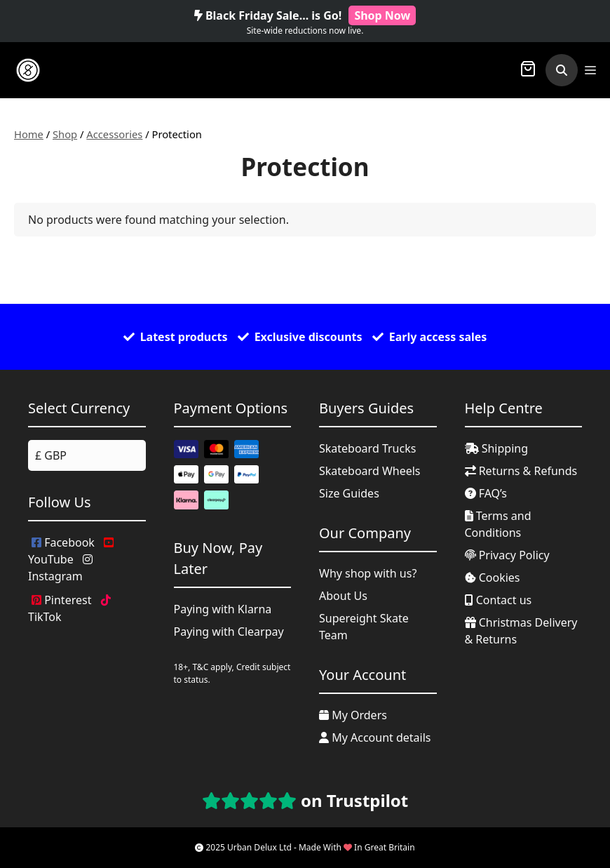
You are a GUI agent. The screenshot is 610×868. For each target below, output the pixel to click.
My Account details (375, 737)
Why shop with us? (368, 573)
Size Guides (349, 493)
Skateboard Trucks (367, 448)
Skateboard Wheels (370, 471)
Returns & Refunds (521, 471)
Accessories (114, 134)
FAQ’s (486, 493)
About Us (343, 596)
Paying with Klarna (223, 609)
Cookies (493, 577)
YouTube (71, 552)
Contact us (499, 600)
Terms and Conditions (498, 524)
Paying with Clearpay (229, 632)
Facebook (63, 542)
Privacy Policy (507, 555)
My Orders (353, 715)
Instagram (60, 569)
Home (29, 134)
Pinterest (61, 600)
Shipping (497, 448)
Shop (65, 134)
